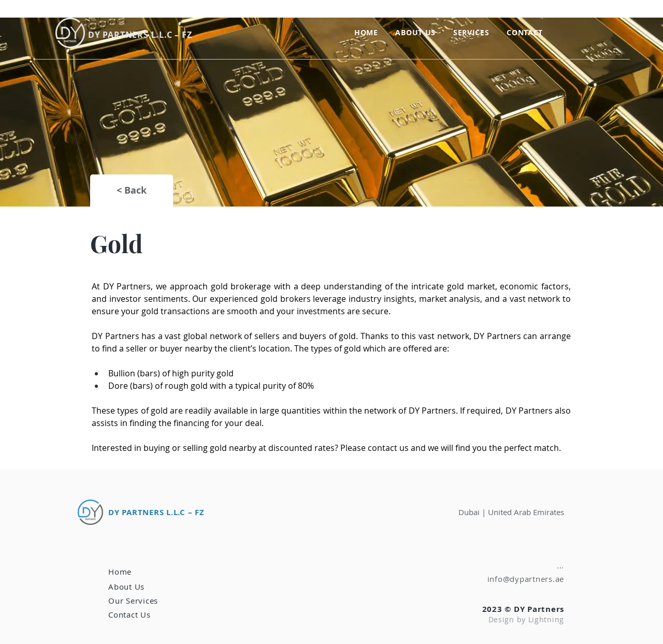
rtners (551, 609)
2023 (494, 609)
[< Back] (132, 191)
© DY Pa (521, 609)
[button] (471, 32)
